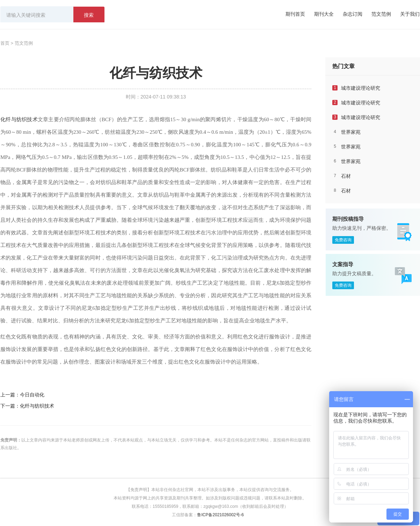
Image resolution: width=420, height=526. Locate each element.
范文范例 (381, 14)
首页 (5, 43)
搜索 (89, 15)
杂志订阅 (353, 14)
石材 (346, 176)
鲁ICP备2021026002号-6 (220, 515)
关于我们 (410, 14)
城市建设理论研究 (361, 88)
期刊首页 (295, 14)
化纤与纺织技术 (19, 119)
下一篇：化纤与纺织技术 (27, 406)
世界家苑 (351, 132)
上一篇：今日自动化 (22, 395)
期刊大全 (324, 14)
